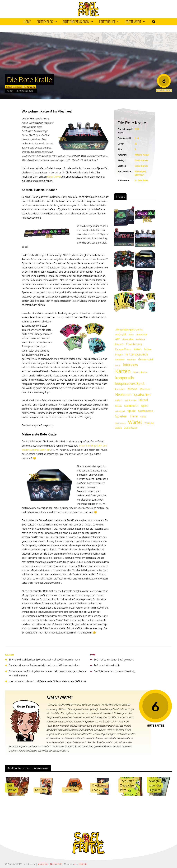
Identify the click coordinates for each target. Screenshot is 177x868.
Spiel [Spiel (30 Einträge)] (144, 406)
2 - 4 (137, 138)
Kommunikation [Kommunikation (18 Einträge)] (140, 372)
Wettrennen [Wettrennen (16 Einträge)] (120, 423)
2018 (137, 129)
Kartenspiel (140, 171)
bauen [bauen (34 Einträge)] (119, 344)
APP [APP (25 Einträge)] (118, 339)
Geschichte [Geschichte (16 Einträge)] (120, 360)
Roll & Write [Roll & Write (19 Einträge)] (131, 400)
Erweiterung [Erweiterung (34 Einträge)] (134, 344)
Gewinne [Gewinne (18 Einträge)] (131, 360)
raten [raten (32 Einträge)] (119, 400)
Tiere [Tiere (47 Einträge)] (134, 416)
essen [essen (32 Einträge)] (138, 349)
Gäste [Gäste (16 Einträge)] (118, 365)
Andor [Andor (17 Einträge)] (131, 334)
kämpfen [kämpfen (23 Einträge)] (120, 389)
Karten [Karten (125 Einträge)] (123, 371)
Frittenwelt (135, 22)
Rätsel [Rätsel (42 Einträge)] (143, 400)
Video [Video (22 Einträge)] (143, 417)
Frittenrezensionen (78, 22)
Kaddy (10, 91)
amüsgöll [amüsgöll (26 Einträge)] (121, 334)
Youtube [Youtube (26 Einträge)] (149, 423)
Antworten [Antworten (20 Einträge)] (142, 334)
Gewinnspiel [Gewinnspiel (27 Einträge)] (146, 359)
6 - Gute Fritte (141, 180)
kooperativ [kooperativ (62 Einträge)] (125, 378)
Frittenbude (109, 22)
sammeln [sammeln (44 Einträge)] (131, 405)
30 (136, 144)
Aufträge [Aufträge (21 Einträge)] (140, 339)
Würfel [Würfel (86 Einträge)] (135, 422)
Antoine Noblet (142, 155)
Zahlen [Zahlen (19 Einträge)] (118, 428)
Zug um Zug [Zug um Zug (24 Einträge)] (131, 428)
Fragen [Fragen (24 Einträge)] (119, 354)
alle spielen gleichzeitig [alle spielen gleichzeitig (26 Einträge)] (129, 329)
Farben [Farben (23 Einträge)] (148, 349)
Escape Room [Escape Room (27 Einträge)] (123, 349)
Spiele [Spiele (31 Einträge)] (131, 411)
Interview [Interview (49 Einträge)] (130, 365)
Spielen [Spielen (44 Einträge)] (121, 416)
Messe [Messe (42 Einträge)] (132, 389)
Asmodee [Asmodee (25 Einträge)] (128, 339)
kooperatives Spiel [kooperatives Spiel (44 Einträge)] (130, 383)
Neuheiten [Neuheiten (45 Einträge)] (123, 395)
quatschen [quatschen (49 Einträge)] (142, 394)
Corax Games (54, 177)
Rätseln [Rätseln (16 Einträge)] (118, 406)
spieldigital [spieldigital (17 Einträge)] (120, 411)
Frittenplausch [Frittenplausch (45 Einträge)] (137, 354)
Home (27, 22)
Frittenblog (47, 22)
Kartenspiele (30, 87)
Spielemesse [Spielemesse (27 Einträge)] (145, 411)
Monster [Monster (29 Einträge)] (145, 389)
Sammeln (139, 175)
